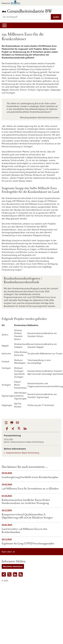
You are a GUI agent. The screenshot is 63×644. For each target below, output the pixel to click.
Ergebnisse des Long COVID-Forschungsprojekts (28, 544)
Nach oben (7, 552)
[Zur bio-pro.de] (12, 3)
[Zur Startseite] (28, 11)
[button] (7, 429)
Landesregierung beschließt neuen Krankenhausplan (30, 477)
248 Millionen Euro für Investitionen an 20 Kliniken (30, 489)
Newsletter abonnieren (13, 566)
